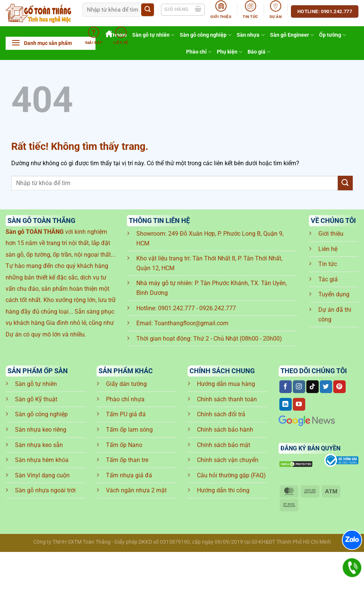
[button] (51, 43)
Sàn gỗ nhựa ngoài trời (45, 490)
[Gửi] (148, 10)
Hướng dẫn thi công (223, 490)
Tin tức (328, 264)
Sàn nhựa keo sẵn (39, 445)
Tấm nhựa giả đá (129, 475)
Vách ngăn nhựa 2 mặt (136, 490)
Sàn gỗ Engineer (292, 35)
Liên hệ (328, 249)
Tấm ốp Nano (124, 445)
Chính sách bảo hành (225, 430)
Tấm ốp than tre (127, 460)
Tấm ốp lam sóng (129, 430)
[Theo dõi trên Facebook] (286, 387)
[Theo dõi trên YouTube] (299, 404)
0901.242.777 (176, 308)
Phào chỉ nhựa (125, 399)
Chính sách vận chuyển (228, 460)
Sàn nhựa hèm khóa (42, 460)
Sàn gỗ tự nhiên (36, 384)
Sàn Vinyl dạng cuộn (42, 475)
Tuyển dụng (334, 294)
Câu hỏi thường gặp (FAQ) (231, 475)
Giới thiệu (331, 234)
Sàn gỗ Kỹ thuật (36, 399)
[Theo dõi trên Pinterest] (339, 387)
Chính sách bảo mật (224, 445)
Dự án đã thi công (335, 315)
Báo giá (259, 52)
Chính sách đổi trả (221, 414)
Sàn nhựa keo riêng (41, 430)
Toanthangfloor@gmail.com (191, 323)
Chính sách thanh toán (227, 399)
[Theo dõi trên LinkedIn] (286, 404)
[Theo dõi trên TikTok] (313, 387)
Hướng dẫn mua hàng (226, 384)
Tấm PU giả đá (126, 414)
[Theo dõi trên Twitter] (326, 387)
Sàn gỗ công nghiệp (41, 414)
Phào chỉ (199, 52)
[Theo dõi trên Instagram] (299, 387)
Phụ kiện (230, 52)
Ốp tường (333, 35)
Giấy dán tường (126, 384)
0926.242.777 (218, 308)
